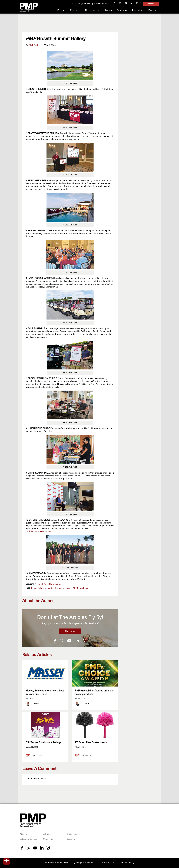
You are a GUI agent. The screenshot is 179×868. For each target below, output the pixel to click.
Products (75, 10)
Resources (91, 10)
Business (122, 10)
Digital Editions (73, 835)
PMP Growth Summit (81, 588)
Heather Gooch (87, 704)
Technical (137, 10)
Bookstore (71, 839)
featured (39, 584)
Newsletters (101, 4)
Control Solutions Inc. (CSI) (43, 588)
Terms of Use (107, 863)
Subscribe (151, 4)
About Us (24, 835)
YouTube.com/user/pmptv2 (38, 531)
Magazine (83, 4)
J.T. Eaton (67, 588)
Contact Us (48, 839)
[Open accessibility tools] (6, 861)
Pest (60, 10)
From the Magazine (53, 584)
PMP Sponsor (37, 756)
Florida (58, 588)
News (109, 10)
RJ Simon (35, 704)
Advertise (47, 835)
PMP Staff (34, 45)
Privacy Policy (128, 863)
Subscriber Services (28, 839)
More (151, 10)
